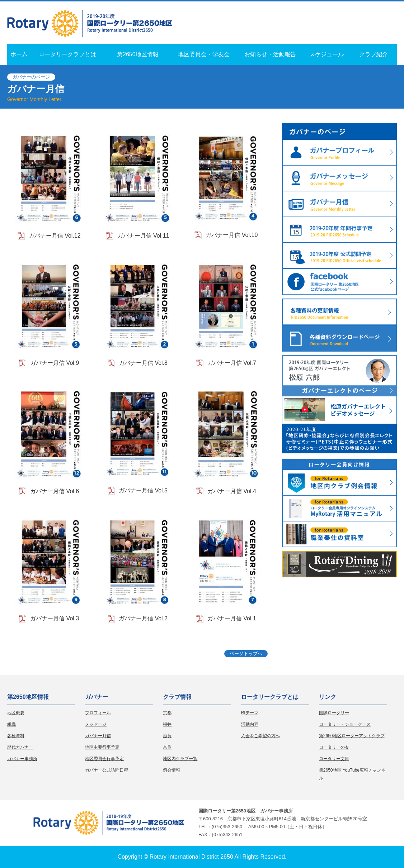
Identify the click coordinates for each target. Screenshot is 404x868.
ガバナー (97, 697)
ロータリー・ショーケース (345, 724)
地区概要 (16, 713)
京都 (167, 713)
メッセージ (96, 724)
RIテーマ (250, 713)
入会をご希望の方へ (260, 736)
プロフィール (98, 713)
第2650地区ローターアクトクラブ (352, 736)
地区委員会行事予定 (104, 759)
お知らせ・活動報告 (270, 54)
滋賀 (167, 736)
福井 (167, 724)
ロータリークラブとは (67, 54)
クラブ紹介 (374, 54)
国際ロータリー (334, 713)
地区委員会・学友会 (204, 54)
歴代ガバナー (20, 747)
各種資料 (16, 736)
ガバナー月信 (98, 736)
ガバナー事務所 (22, 759)
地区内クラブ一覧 (180, 759)
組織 (11, 724)
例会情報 (172, 770)
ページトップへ (246, 654)
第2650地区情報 (138, 54)
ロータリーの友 (334, 747)
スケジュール (327, 54)
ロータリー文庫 (334, 759)
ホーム (19, 54)
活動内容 (250, 724)
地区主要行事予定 (102, 747)
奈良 (167, 747)
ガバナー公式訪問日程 (107, 770)
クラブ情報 (177, 697)
